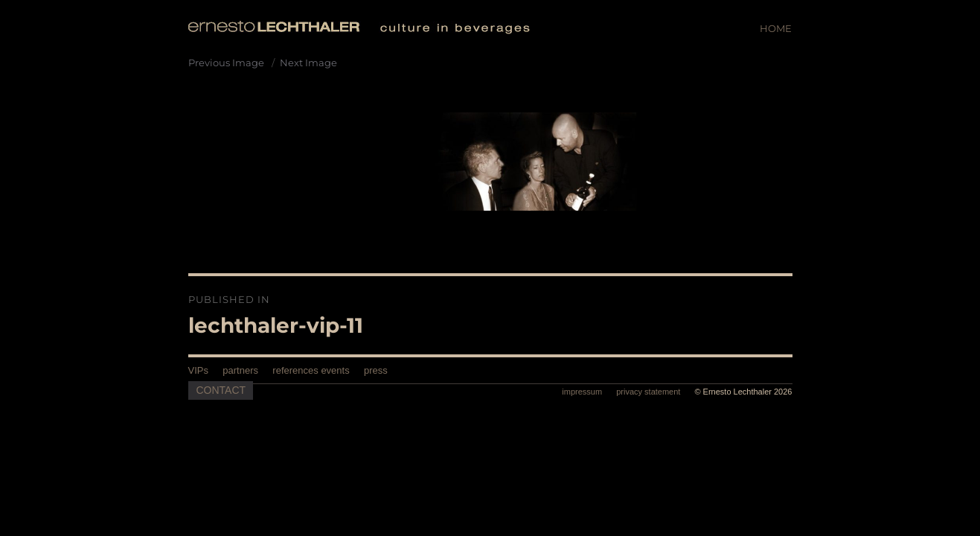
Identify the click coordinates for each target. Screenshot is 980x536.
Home (776, 28)
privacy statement (649, 392)
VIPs (198, 370)
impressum (583, 392)
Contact (221, 390)
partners (240, 370)
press (376, 370)
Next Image (308, 63)
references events (311, 370)
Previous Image (226, 63)
